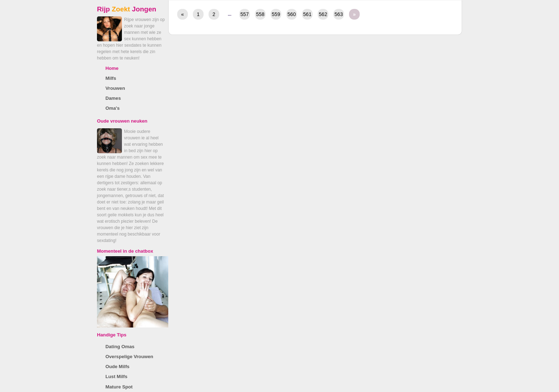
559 (276, 14)
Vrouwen (115, 88)
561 (307, 14)
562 (323, 14)
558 (260, 14)
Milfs (111, 78)
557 (244, 14)
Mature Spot (119, 387)
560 (291, 14)
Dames (113, 98)
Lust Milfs (117, 376)
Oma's (113, 108)
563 (339, 14)
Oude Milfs (117, 367)
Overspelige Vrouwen (129, 357)
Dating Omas (120, 347)
